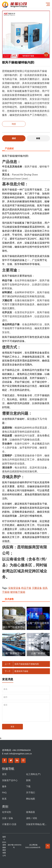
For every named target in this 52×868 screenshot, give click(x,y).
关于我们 (31, 792)
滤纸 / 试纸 (32, 818)
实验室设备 (14, 588)
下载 (28, 786)
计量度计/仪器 (9, 824)
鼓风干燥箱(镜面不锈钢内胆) (27, 664)
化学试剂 (7, 812)
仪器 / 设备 (8, 818)
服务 (4, 786)
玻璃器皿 (31, 812)
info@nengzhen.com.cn (21, 753)
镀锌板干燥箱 (18, 592)
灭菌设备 (37, 588)
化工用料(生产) (33, 774)
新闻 (28, 780)
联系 (4, 799)
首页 (4, 774)
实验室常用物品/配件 (36, 824)
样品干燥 (26, 588)
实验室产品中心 (10, 780)
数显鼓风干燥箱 (21, 671)
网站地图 (31, 799)
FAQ (4, 792)
